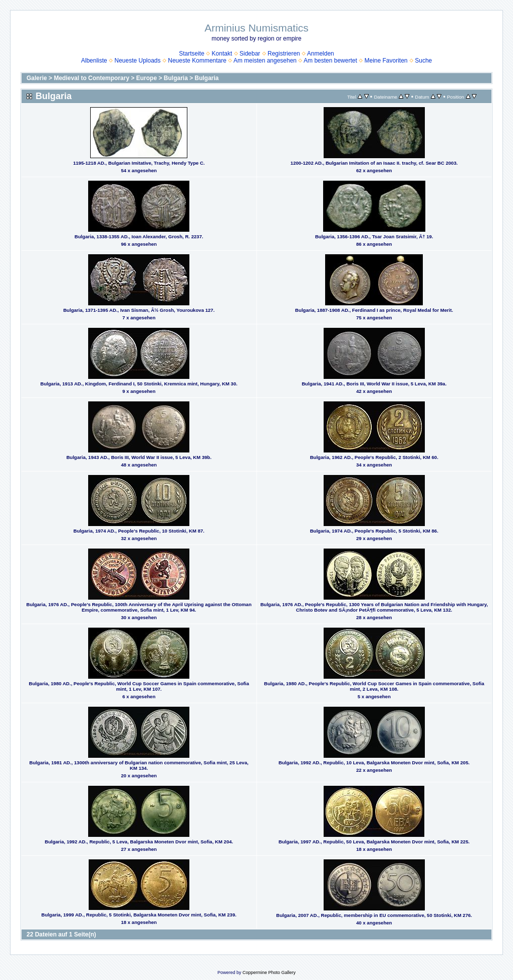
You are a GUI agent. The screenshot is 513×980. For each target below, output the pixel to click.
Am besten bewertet (330, 61)
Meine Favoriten (386, 61)
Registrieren (284, 54)
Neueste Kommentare (197, 61)
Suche (423, 61)
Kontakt (222, 54)
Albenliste (94, 61)
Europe (147, 78)
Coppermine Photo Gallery (269, 972)
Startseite (192, 54)
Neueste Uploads (137, 61)
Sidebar (250, 54)
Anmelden (321, 54)
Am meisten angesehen (265, 61)
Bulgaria (176, 78)
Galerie (37, 78)
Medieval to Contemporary (91, 78)
